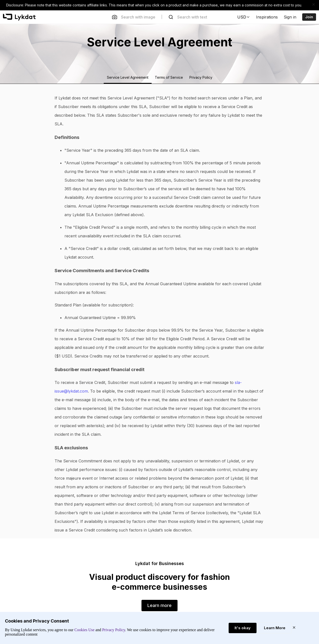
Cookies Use (84, 630)
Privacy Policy (113, 630)
